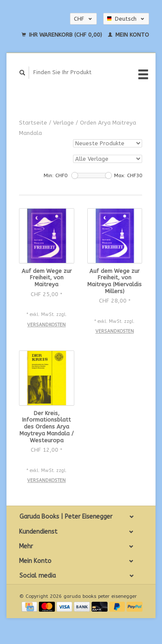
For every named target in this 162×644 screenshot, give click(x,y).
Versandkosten (46, 325)
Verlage (64, 123)
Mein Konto (129, 35)
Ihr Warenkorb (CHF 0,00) (63, 35)
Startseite (33, 123)
